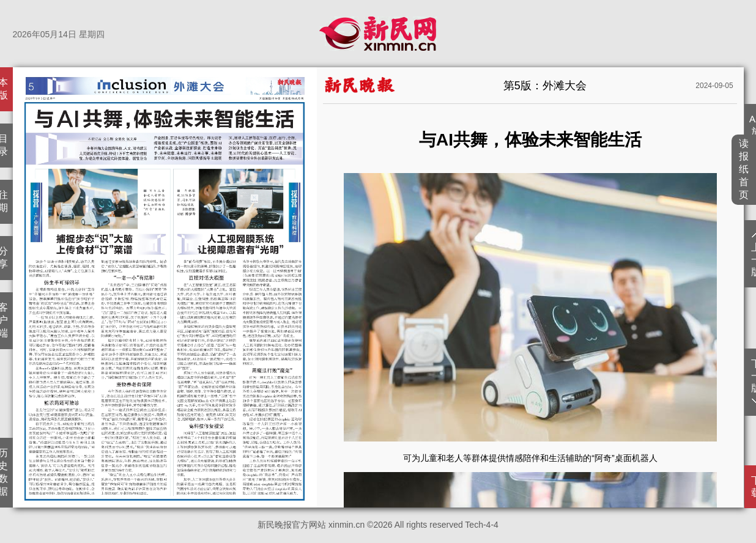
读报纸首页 (744, 169)
